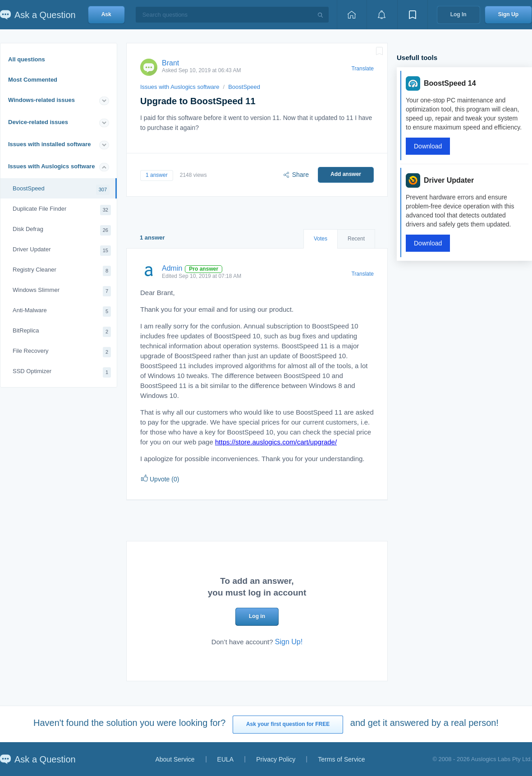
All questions (27, 59)
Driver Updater (62, 251)
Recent (356, 239)
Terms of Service (341, 759)
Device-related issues (38, 122)
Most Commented (33, 80)
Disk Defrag (62, 230)
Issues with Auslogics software (51, 166)
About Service (175, 759)
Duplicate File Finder (62, 210)
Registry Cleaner (62, 271)
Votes (321, 239)
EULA (226, 759)
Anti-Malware (62, 312)
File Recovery (62, 352)
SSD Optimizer (62, 372)
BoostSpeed (61, 190)
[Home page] (352, 15)
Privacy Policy (276, 759)
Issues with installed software (50, 144)
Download (428, 146)
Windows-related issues (41, 100)
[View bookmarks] (413, 15)
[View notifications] (382, 15)
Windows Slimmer (62, 291)
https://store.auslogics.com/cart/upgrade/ (276, 442)
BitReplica (62, 332)
